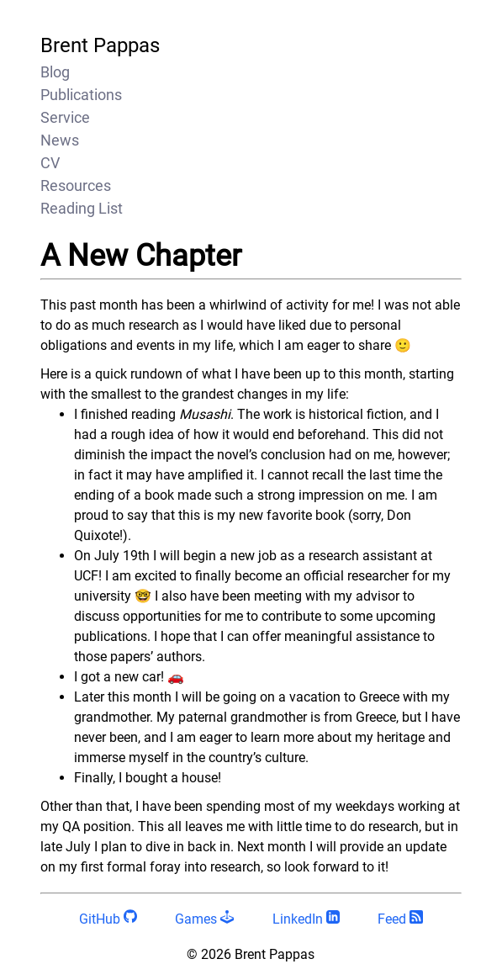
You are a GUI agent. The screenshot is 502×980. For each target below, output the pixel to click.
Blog (55, 72)
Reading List (82, 208)
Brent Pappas (100, 45)
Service (65, 117)
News (60, 140)
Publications (81, 95)
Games (204, 919)
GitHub (108, 919)
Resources (76, 185)
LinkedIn (306, 919)
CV (50, 163)
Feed (400, 919)
